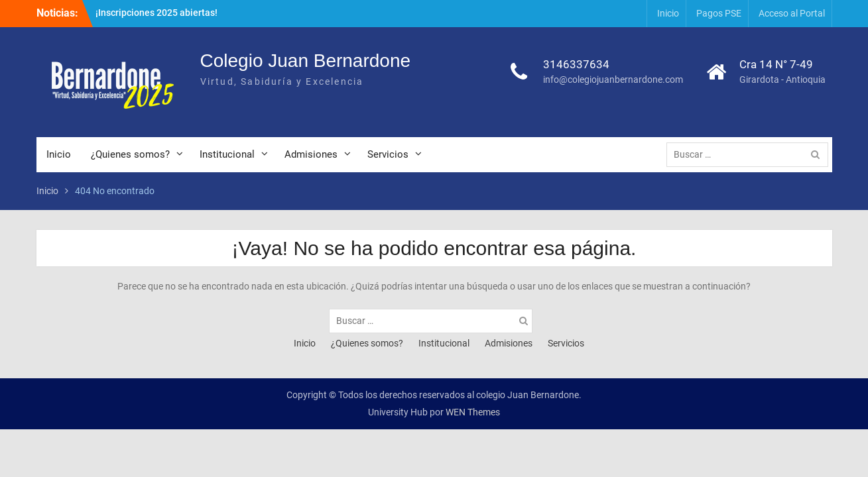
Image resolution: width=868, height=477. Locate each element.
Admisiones (311, 154)
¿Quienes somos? (130, 154)
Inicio (668, 13)
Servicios (388, 154)
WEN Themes (473, 412)
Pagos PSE (719, 13)
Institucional (227, 154)
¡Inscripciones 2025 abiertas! (156, 13)
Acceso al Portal (792, 13)
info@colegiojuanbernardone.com (613, 79)
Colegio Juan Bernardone (306, 61)
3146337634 (576, 64)
